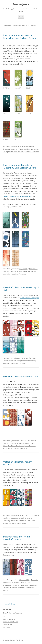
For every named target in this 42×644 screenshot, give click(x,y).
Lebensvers (7, 448)
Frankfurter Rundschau (16, 152)
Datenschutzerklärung (10, 622)
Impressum (6, 627)
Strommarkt (30, 588)
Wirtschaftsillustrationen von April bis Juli (21, 289)
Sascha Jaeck (21, 4)
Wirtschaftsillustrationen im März (20, 377)
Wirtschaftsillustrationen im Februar (17, 463)
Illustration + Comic (9, 149)
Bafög (27, 443)
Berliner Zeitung (31, 271)
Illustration (28, 152)
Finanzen (17, 585)
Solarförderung (16, 448)
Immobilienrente (30, 446)
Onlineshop (22, 588)
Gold (28, 521)
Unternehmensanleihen (11, 523)
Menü (21, 17)
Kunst (33, 521)
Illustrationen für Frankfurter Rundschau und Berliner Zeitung (20, 166)
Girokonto (6, 588)
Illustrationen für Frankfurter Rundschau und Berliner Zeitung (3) (20, 38)
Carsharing (6, 521)
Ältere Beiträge (9, 604)
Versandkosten (8, 624)
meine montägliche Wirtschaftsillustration (17, 196)
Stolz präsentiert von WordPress (13, 640)
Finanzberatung (8, 585)
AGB (4, 617)
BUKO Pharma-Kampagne (29, 298)
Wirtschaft (36, 152)
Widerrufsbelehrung (9, 619)
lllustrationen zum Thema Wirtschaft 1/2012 (16, 538)
